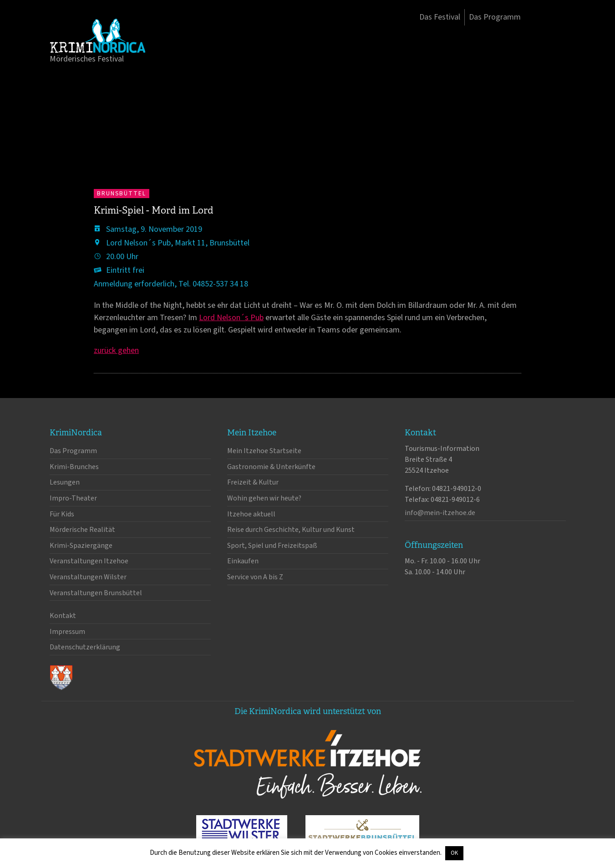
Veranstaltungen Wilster (88, 577)
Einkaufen (243, 561)
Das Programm (495, 17)
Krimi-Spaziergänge (81, 546)
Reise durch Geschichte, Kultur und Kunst (291, 530)
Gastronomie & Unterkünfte (271, 467)
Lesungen (65, 482)
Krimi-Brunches (74, 467)
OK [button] (454, 853)
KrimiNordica (97, 36)
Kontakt (63, 616)
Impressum (67, 632)
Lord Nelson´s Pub (231, 318)
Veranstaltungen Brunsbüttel (96, 593)
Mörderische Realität (82, 530)
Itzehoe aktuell (251, 514)
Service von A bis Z (255, 577)
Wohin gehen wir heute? (264, 498)
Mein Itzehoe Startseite (264, 451)
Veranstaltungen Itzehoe (89, 561)
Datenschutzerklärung (85, 647)
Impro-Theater (73, 498)
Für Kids (62, 514)
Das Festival (440, 17)
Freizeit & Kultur (253, 482)
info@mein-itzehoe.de (440, 513)
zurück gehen (116, 350)
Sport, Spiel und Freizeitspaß (272, 546)
